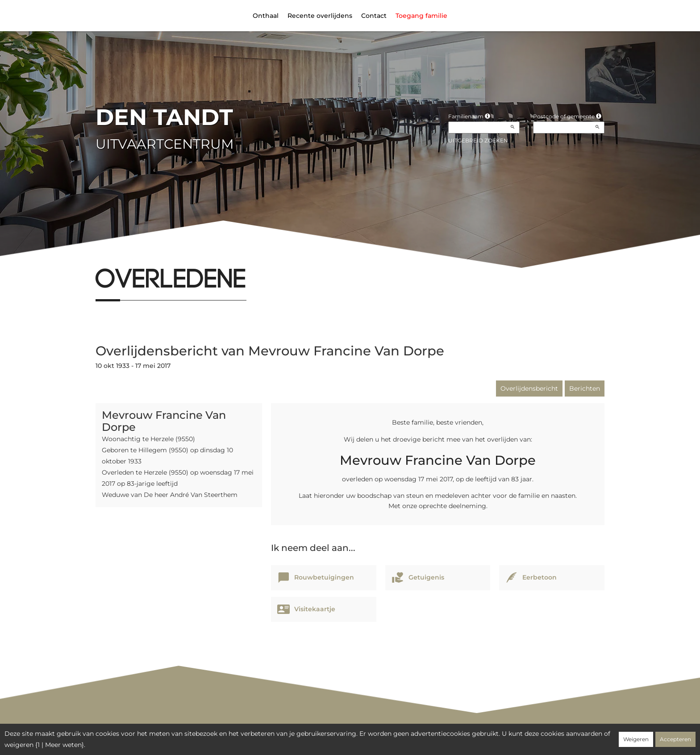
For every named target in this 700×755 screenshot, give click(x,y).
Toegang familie (421, 16)
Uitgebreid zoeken (478, 140)
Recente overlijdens (320, 16)
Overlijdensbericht (529, 388)
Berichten (585, 388)
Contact (374, 16)
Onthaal (266, 16)
